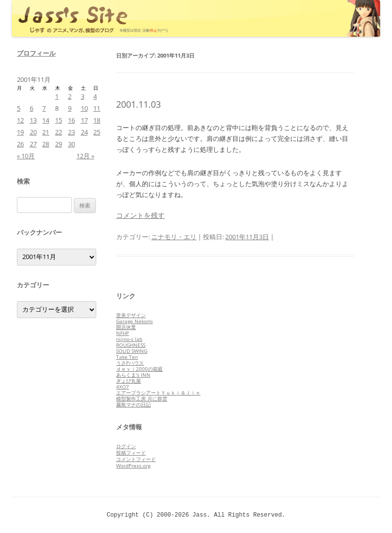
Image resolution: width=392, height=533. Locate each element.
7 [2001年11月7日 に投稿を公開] (44, 108)
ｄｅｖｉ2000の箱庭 (139, 369)
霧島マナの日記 (133, 404)
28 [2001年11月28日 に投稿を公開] (46, 144)
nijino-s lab (129, 339)
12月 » (85, 156)
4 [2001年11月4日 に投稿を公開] (95, 96)
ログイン (126, 446)
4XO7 (123, 387)
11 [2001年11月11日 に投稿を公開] (97, 108)
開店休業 (126, 327)
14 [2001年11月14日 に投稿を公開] (46, 120)
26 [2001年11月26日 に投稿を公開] (20, 144)
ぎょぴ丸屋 (129, 381)
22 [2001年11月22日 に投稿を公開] (59, 132)
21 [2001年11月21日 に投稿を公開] (46, 132)
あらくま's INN (133, 375)
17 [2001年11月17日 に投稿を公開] (84, 120)
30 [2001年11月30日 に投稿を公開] (71, 144)
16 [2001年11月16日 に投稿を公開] (71, 120)
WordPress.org (133, 466)
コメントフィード (136, 459)
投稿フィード (131, 453)
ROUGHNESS (131, 345)
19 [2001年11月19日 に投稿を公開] (20, 132)
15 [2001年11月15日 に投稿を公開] (59, 120)
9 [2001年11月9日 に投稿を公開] (70, 108)
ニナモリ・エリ (174, 237)
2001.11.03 (138, 104)
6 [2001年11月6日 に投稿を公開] (32, 108)
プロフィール (36, 53)
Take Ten (127, 357)
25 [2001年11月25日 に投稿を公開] (97, 132)
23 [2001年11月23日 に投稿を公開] (71, 132)
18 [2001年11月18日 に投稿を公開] (97, 120)
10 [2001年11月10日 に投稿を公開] (84, 108)
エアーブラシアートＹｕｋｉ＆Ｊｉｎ (158, 393)
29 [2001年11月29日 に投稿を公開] (59, 144)
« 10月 (26, 156)
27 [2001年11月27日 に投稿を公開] (33, 144)
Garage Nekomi (134, 321)
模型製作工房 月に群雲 (142, 399)
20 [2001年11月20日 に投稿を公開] (33, 132)
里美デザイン (131, 315)
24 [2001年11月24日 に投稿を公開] (84, 132)
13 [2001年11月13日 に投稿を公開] (33, 120)
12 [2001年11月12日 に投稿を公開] (20, 120)
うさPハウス (130, 363)
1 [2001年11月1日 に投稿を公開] (57, 96)
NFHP (123, 333)
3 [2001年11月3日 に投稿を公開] (83, 96)
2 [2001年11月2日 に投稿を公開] (70, 96)
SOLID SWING (132, 351)
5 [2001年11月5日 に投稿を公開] (19, 108)
